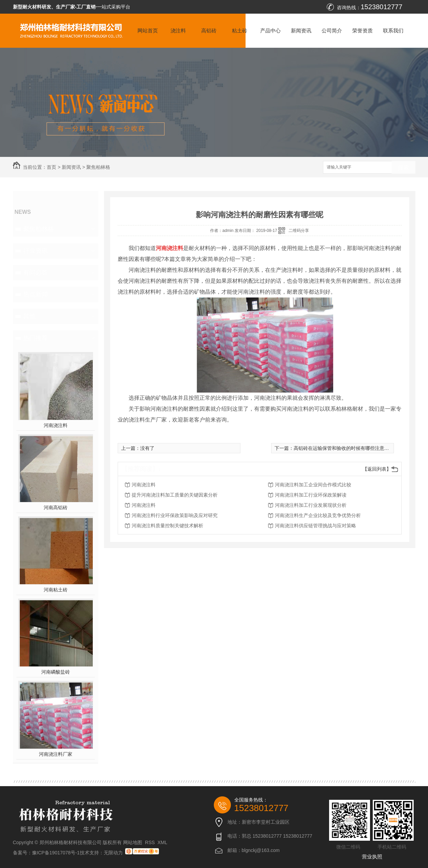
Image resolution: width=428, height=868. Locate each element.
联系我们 (393, 31)
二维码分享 (299, 231)
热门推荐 (35, 338)
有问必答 (35, 273)
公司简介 (332, 31)
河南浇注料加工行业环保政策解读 (311, 495)
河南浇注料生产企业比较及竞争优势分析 (318, 515)
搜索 (403, 168)
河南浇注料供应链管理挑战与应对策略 (315, 526)
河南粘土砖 (56, 590)
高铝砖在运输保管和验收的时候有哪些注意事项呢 (346, 448)
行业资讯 (35, 251)
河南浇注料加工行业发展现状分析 (311, 505)
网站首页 (148, 31)
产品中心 (270, 31)
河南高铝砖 (56, 507)
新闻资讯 (301, 31)
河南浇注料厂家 (56, 754)
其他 (29, 316)
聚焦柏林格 (98, 167)
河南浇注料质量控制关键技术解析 (167, 526)
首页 (51, 167)
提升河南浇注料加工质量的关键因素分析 (175, 495)
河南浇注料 (56, 425)
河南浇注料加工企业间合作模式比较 (313, 485)
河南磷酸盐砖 (56, 672)
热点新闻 (35, 294)
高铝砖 (209, 31)
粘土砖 (240, 31)
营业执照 (372, 857)
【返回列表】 (377, 469)
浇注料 (178, 31)
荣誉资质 (363, 31)
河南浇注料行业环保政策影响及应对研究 (175, 515)
